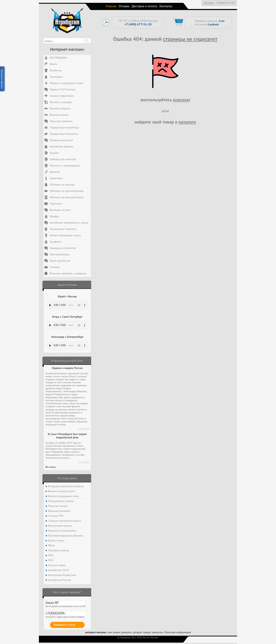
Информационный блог (67, 361)
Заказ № (66, 603)
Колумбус (209, 3)
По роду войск (67, 478)
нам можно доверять (120, 632)
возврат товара (142, 632)
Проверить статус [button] (65, 625)
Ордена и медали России (67, 368)
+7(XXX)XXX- (65, 613)
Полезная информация (178, 632)
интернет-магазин (96, 632)
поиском (181, 100)
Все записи (51, 467)
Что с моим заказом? (67, 592)
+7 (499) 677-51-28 (225, 3)
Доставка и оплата (144, 6)
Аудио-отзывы (67, 285)
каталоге (187, 122)
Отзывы (124, 6)
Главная (111, 6)
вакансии (158, 632)
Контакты (166, 6)
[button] (87, 41)
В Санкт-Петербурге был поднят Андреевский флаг (67, 436)
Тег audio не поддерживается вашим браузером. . (67, 305)
